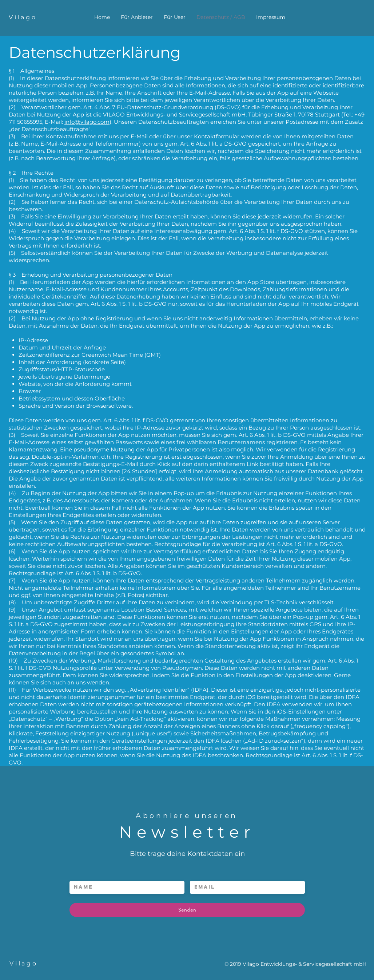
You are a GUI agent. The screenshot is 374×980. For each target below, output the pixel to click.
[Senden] (187, 910)
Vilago (23, 17)
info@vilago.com (87, 122)
